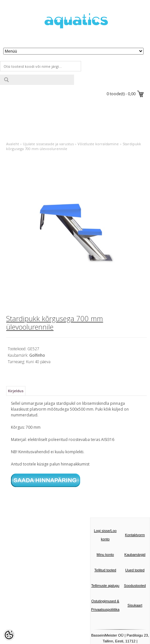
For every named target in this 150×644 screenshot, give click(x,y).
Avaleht (13, 144)
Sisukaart (135, 605)
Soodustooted (135, 586)
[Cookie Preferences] (9, 635)
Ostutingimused (104, 601)
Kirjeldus (16, 391)
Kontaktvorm (135, 535)
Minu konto (105, 555)
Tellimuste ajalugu (105, 586)
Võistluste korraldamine (98, 144)
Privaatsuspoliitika (105, 609)
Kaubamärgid (135, 555)
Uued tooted (135, 570)
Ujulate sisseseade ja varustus (48, 144)
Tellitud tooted (105, 570)
